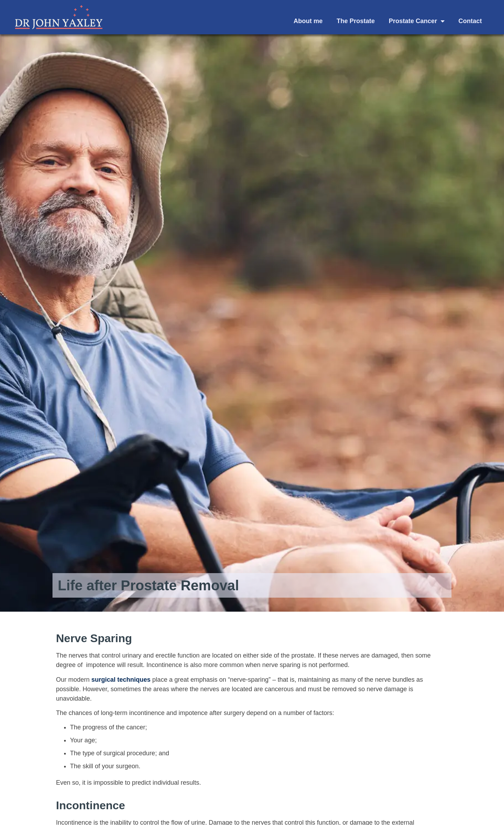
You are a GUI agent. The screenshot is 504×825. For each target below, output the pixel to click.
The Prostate (356, 21)
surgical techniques (121, 680)
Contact (470, 21)
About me (308, 21)
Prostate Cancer (417, 21)
